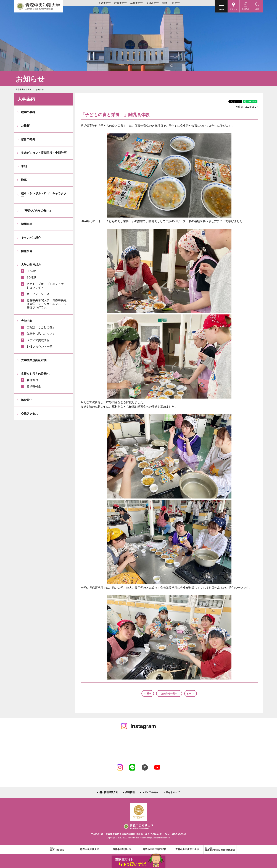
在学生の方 (120, 3)
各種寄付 (32, 380)
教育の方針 (28, 139)
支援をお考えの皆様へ (35, 374)
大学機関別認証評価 (34, 360)
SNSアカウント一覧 (40, 347)
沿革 (24, 180)
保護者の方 (152, 3)
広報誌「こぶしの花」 (41, 327)
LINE (132, 767)
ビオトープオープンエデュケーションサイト (47, 286)
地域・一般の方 (171, 3)
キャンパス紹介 (31, 238)
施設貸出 (27, 400)
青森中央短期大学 (38, 6)
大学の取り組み (31, 265)
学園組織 (27, 224)
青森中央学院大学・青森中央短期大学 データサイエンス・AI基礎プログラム (47, 304)
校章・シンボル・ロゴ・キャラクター (44, 195)
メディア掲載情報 (38, 340)
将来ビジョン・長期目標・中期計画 (44, 153)
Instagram (120, 767)
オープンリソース (38, 294)
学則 (24, 166)
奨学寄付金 (34, 387)
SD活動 (31, 277)
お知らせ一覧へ (169, 693)
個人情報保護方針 (109, 792)
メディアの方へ (150, 792)
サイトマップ (173, 792)
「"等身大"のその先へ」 (37, 210)
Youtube (157, 767)
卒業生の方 (136, 3)
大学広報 (27, 321)
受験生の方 (104, 3)
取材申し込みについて (41, 334)
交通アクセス (30, 414)
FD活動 (31, 271)
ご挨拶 (25, 126)
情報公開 (27, 251)
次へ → (191, 693)
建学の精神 (28, 112)
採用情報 (130, 792)
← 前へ (148, 693)
